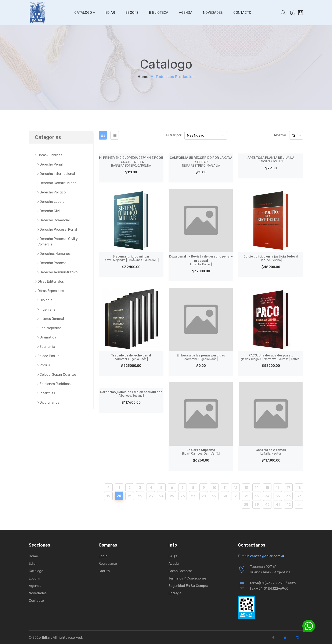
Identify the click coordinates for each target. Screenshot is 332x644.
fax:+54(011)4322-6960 (269, 588)
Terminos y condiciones (187, 578)
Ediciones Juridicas (54, 384)
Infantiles (46, 393)
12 (236, 487)
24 (161, 495)
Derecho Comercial (54, 220)
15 (267, 487)
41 (278, 504)
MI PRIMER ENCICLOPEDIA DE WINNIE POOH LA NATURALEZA (131, 161)
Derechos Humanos (54, 254)
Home (143, 77)
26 (183, 495)
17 (288, 487)
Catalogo (84, 13)
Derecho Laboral (51, 202)
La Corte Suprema (201, 451)
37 (299, 495)
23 (151, 495)
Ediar (110, 13)
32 (246, 495)
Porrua (44, 365)
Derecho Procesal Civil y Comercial (58, 242)
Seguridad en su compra (188, 585)
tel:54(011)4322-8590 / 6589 (273, 582)
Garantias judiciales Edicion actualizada (131, 395)
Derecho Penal (50, 164)
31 (236, 495)
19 (108, 495)
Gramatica (47, 337)
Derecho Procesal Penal (57, 230)
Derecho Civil (49, 211)
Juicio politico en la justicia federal (271, 258)
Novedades (212, 13)
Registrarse (108, 563)
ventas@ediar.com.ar (268, 555)
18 (299, 487)
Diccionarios (48, 402)
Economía (46, 347)
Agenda (185, 13)
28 (204, 495)
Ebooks (132, 13)
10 (214, 487)
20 (119, 495)
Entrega (175, 592)
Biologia (45, 300)
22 (140, 495)
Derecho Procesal (52, 263)
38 (246, 504)
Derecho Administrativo (57, 272)
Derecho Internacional (56, 174)
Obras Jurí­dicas (49, 155)
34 (267, 495)
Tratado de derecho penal (131, 356)
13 (246, 487)
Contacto (242, 13)
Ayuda (174, 563)
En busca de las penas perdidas (201, 356)
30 (225, 495)
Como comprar (180, 570)
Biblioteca (158, 13)
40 (267, 504)
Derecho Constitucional (57, 183)
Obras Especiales (50, 291)
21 (130, 495)
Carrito (104, 570)
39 (257, 504)
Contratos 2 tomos (271, 451)
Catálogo (36, 570)
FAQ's (173, 555)
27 (193, 495)
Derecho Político (52, 192)
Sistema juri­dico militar (131, 258)
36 (288, 495)
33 (257, 495)
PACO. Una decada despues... (271, 356)
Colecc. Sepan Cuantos (57, 375)
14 (257, 487)
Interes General (51, 319)
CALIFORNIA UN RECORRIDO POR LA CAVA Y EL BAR (201, 161)
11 (225, 487)
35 (278, 495)
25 (172, 495)
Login (103, 555)
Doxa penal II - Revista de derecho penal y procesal (201, 260)
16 (278, 487)
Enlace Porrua (47, 356)
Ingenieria (46, 309)
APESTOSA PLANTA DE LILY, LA (271, 159)
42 (288, 504)
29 (214, 495)
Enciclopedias (49, 328)
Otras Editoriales (50, 282)
